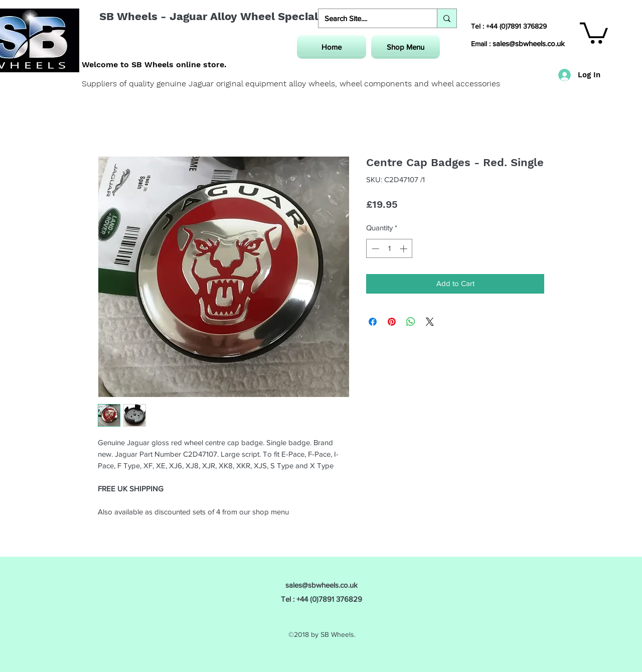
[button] (594, 32)
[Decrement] (374, 249)
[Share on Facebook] (373, 322)
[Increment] (405, 249)
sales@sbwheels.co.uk (529, 43)
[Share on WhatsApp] (411, 322)
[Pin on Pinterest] (392, 322)
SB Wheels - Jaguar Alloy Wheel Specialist (216, 16)
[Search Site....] (370, 18)
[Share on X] (430, 322)
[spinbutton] (389, 249)
